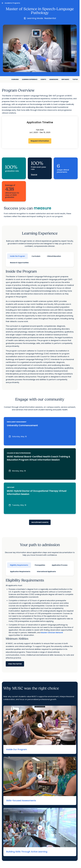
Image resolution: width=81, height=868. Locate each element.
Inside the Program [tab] (17, 256)
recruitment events (40, 522)
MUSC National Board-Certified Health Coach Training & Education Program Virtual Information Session (39, 458)
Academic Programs (12, 3)
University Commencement (22, 425)
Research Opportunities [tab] (19, 263)
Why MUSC (65, 79)
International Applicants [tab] (46, 572)
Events (43, 79)
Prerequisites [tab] (40, 565)
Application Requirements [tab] (20, 572)
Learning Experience (30, 79)
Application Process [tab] (60, 565)
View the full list (15, 664)
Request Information (40, 141)
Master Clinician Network (52, 633)
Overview (15, 79)
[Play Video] (40, 725)
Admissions (54, 79)
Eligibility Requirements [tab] (19, 565)
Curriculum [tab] (36, 256)
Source (34, 175)
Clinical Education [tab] (54, 256)
